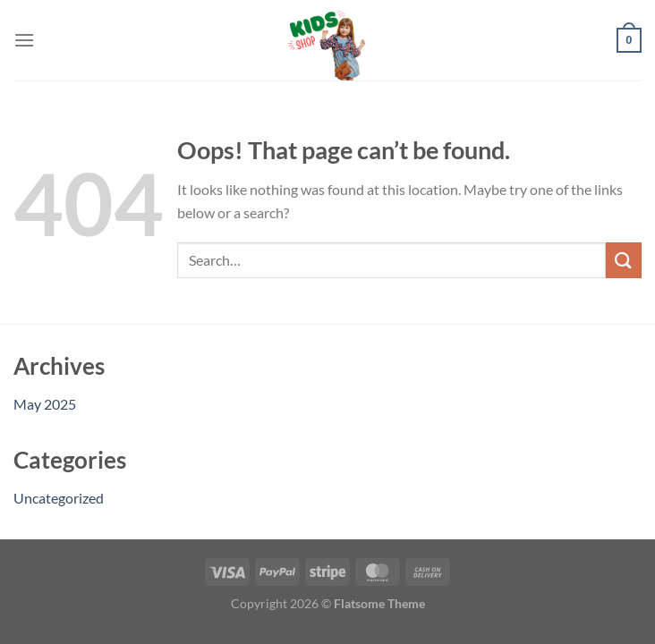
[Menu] (24, 40)
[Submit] (624, 260)
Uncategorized (59, 498)
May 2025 (45, 404)
